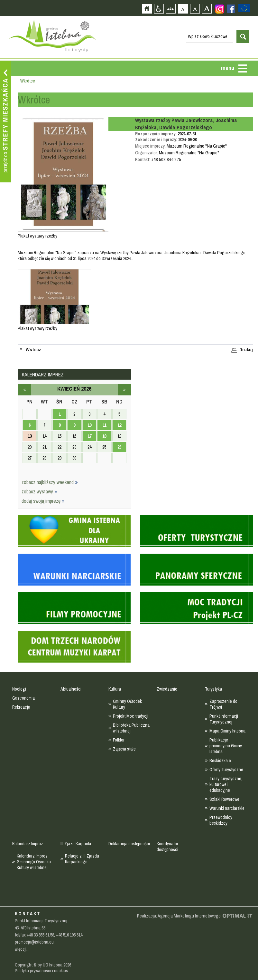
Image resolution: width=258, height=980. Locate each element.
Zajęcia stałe (124, 749)
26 (119, 447)
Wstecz (33, 350)
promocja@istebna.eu (34, 942)
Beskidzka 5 (220, 761)
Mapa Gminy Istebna (227, 731)
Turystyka (213, 689)
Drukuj (246, 350)
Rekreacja (21, 707)
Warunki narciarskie (227, 808)
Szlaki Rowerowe (224, 799)
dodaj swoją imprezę (43, 501)
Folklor (119, 740)
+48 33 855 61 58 (40, 935)
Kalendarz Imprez (28, 844)
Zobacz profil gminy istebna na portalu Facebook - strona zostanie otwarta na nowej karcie (231, 9)
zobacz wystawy (39, 491)
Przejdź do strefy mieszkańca (6, 121)
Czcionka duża (207, 9)
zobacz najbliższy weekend (50, 482)
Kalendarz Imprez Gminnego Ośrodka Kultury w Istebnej (34, 862)
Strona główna (147, 9)
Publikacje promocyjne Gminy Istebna (226, 746)
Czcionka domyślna (183, 9)
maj (124, 390)
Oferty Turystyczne (226, 770)
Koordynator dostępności (167, 847)
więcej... (22, 949)
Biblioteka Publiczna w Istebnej (131, 728)
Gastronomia (23, 698)
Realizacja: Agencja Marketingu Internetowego (179, 916)
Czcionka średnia (195, 9)
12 (119, 425)
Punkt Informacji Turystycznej (224, 719)
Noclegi (19, 689)
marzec (24, 390)
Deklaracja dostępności (129, 844)
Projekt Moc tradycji (131, 716)
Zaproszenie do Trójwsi (223, 704)
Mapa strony (171, 9)
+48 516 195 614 (69, 935)
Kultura (115, 689)
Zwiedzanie (167, 689)
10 (89, 425)
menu (228, 68)
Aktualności (71, 689)
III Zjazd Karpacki (76, 844)
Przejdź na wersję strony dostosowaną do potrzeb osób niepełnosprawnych (159, 9)
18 (104, 436)
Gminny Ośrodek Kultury (127, 704)
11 (104, 425)
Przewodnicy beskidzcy (221, 820)
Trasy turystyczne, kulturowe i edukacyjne (226, 784)
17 (89, 436)
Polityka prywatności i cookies (41, 971)
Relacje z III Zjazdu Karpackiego (82, 859)
